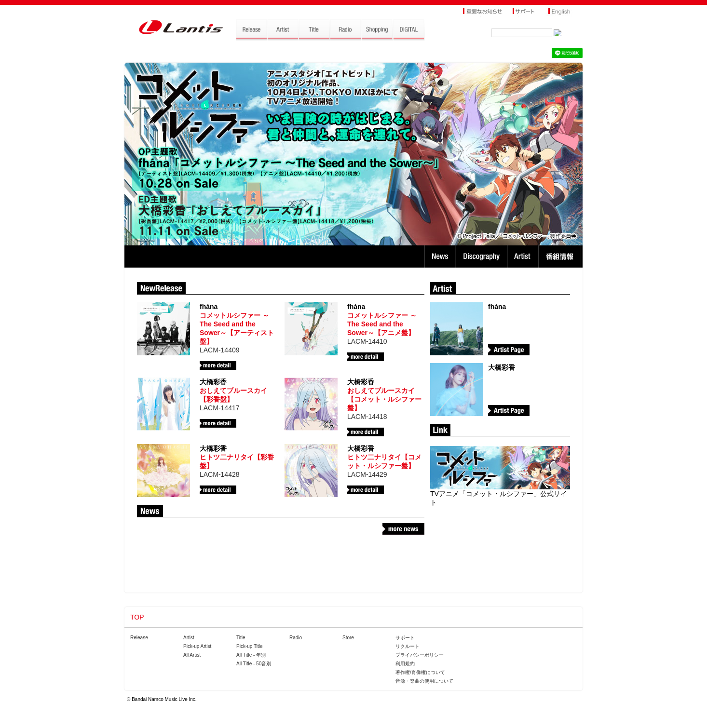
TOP (137, 617)
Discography (483, 256)
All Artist (192, 655)
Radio (296, 638)
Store (348, 638)
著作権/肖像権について (420, 672)
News (440, 256)
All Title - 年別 (251, 655)
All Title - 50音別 (254, 664)
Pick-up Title (249, 646)
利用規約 (405, 664)
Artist (524, 256)
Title (241, 638)
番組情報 (561, 256)
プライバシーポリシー (420, 655)
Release (139, 638)
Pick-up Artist (197, 646)
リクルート (408, 646)
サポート (405, 638)
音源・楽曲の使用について (424, 681)
